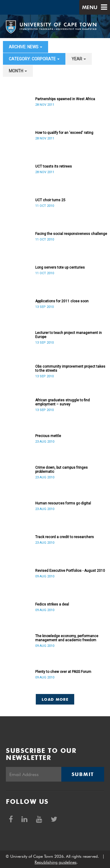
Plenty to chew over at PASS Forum (63, 672)
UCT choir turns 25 (50, 200)
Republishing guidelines (56, 862)
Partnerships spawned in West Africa (65, 99)
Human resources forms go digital (63, 503)
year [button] (79, 59)
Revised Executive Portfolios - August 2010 (70, 571)
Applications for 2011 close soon (62, 301)
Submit (83, 774)
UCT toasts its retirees (54, 166)
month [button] (18, 71)
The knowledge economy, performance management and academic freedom (67, 638)
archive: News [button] (26, 47)
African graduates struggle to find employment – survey (62, 402)
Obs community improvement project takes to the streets (70, 369)
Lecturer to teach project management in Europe (68, 335)
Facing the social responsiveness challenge (71, 234)
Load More (55, 699)
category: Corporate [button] (34, 59)
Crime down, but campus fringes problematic (61, 470)
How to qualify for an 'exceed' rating (64, 133)
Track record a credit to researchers (65, 537)
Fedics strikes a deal (52, 604)
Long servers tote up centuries (60, 267)
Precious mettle (48, 436)
